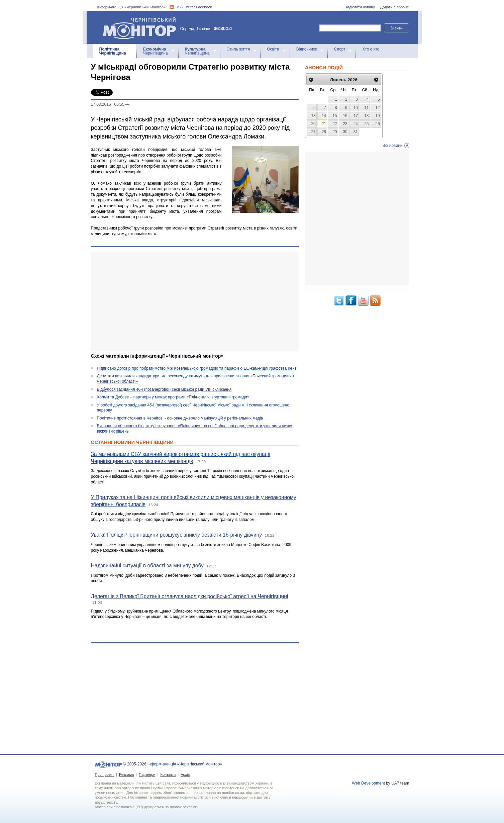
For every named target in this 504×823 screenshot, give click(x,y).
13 (313, 116)
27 (313, 132)
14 (324, 116)
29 (335, 132)
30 (345, 132)
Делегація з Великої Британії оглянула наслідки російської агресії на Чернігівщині (190, 596)
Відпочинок (307, 49)
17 (356, 116)
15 (335, 116)
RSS (179, 7)
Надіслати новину (360, 7)
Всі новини (393, 146)
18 (366, 116)
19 (377, 116)
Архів (185, 774)
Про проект (105, 774)
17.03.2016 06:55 (108, 104)
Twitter (189, 7)
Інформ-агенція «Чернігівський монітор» (142, 27)
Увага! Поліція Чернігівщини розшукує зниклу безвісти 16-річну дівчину (177, 535)
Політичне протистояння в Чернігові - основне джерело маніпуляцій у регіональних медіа (180, 418)
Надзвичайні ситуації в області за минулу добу (147, 566)
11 (366, 108)
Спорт (340, 49)
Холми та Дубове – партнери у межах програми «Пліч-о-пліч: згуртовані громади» (173, 397)
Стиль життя (238, 49)
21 (324, 124)
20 (313, 124)
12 (377, 108)
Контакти (168, 774)
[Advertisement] (195, 302)
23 (345, 124)
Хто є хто (371, 49)
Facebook (204, 7)
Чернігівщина (113, 51)
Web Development (368, 783)
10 (356, 108)
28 (324, 132)
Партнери (147, 774)
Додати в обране (395, 7)
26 (377, 124)
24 (356, 124)
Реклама (126, 774)
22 (335, 124)
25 (366, 124)
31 (356, 132)
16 (345, 116)
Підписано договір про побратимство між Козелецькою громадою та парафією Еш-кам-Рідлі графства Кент (197, 368)
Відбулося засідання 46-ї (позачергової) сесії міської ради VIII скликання (164, 389)
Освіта (273, 49)
